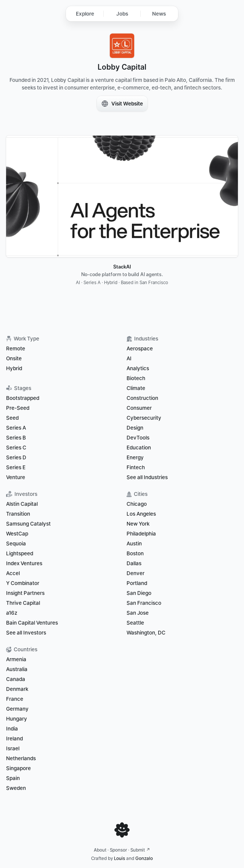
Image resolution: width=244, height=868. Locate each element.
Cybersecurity (144, 418)
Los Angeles (141, 514)
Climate (136, 388)
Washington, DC (146, 633)
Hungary (17, 719)
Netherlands (21, 758)
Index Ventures (24, 563)
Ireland (14, 739)
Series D (16, 457)
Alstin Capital (22, 504)
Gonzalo (144, 858)
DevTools (138, 438)
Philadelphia (141, 534)
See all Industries (147, 477)
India (12, 729)
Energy (135, 457)
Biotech (136, 378)
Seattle (135, 623)
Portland (137, 583)
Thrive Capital (23, 603)
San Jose (138, 613)
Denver (136, 573)
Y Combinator (23, 583)
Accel (13, 573)
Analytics (138, 368)
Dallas (134, 563)
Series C (16, 448)
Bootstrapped (23, 398)
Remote (16, 348)
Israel (13, 748)
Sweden (16, 788)
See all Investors (26, 633)
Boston (135, 553)
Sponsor (118, 850)
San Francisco (144, 603)
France (15, 699)
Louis (120, 858)
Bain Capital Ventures (32, 623)
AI (129, 358)
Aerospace (140, 348)
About (100, 850)
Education (139, 448)
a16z (12, 613)
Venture (16, 477)
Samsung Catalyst (28, 524)
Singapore (18, 768)
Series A (16, 428)
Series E (16, 467)
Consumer (139, 408)
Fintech (136, 467)
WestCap (17, 534)
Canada (16, 679)
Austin (134, 543)
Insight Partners (25, 593)
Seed (12, 418)
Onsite (14, 358)
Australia (17, 669)
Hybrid (14, 368)
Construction (142, 398)
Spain (13, 778)
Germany (17, 709)
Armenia (16, 659)
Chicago (137, 504)
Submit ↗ (140, 850)
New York (138, 524)
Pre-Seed (18, 408)
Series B (16, 438)
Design (135, 428)
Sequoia (16, 543)
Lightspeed (20, 553)
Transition (18, 514)
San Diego (139, 593)
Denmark (17, 689)
